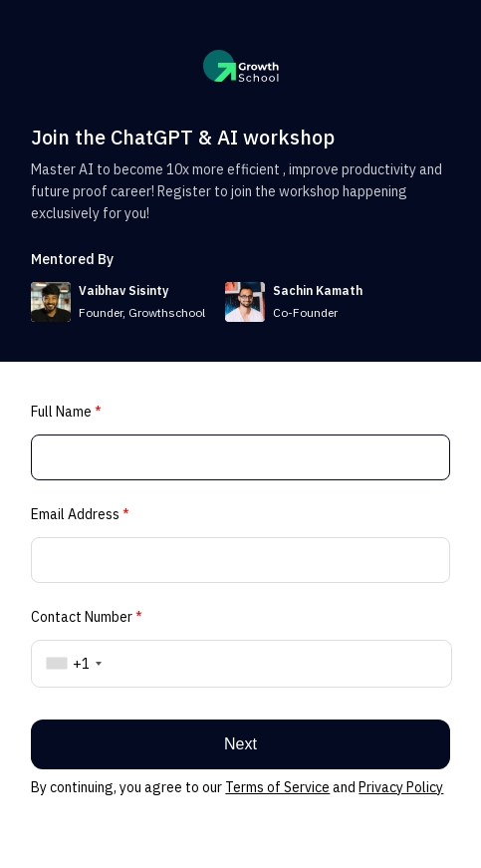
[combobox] (70, 664)
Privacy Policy (401, 787)
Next (240, 744)
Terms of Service (277, 787)
